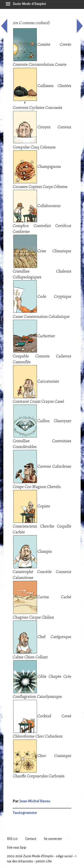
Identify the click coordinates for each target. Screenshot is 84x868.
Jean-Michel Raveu (35, 801)
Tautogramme (25, 813)
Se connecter (53, 839)
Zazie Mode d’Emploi (26, 3)
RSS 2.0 (12, 839)
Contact (31, 839)
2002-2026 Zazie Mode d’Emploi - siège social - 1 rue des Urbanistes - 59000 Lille (42, 859)
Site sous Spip (17, 847)
